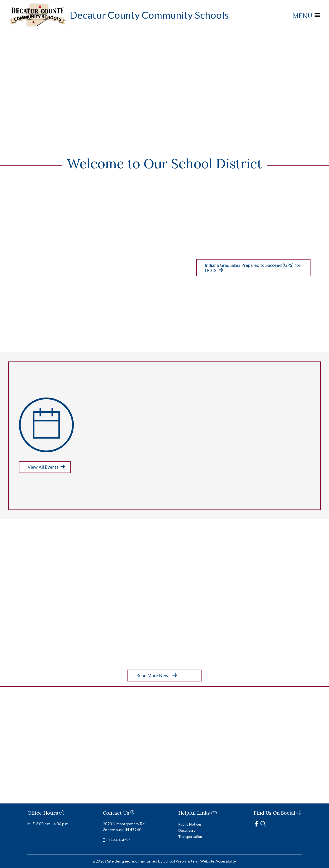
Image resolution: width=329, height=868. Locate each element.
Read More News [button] (153, 675)
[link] (38, 25)
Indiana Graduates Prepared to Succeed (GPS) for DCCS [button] (253, 268)
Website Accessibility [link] (218, 861)
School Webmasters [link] (180, 861)
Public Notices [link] (190, 824)
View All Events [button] (43, 467)
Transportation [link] (190, 836)
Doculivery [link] (187, 830)
